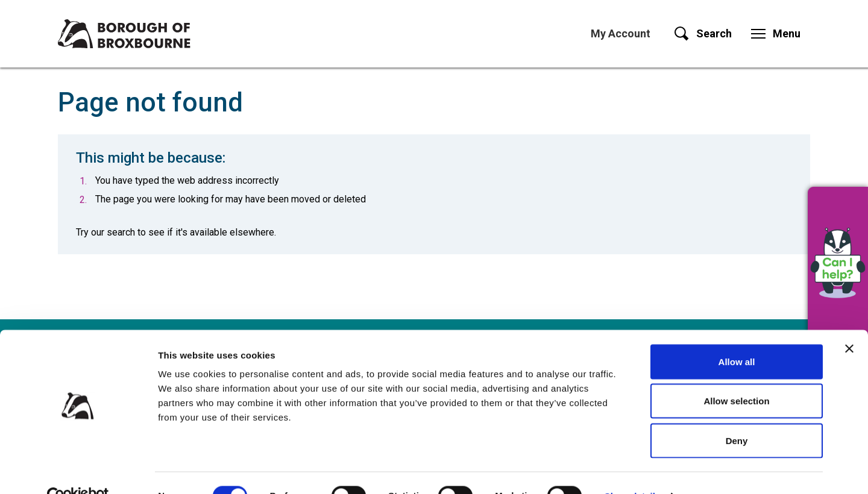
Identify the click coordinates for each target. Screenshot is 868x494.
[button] (838, 262)
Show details (633, 470)
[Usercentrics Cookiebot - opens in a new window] (78, 471)
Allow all (737, 336)
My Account (621, 33)
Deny (737, 415)
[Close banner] (849, 323)
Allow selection (736, 376)
